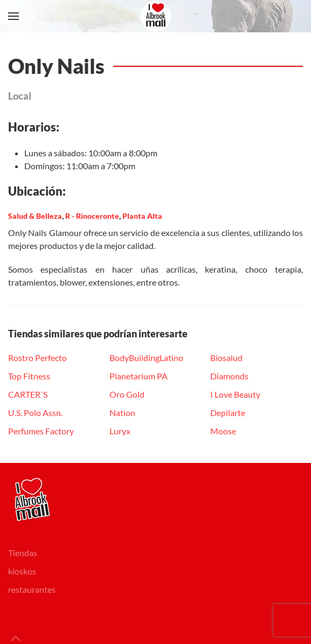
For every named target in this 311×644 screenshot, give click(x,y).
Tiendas (23, 553)
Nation (122, 413)
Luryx (120, 431)
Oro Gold (127, 394)
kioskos (22, 571)
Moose (223, 431)
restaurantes (32, 589)
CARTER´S (28, 394)
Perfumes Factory (41, 431)
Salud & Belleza (35, 216)
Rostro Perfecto (37, 358)
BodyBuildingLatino (146, 358)
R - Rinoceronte (92, 216)
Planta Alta (142, 216)
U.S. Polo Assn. (35, 413)
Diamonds (229, 376)
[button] (13, 16)
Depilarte (228, 413)
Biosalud (226, 358)
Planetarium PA (139, 376)
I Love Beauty (235, 394)
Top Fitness (29, 376)
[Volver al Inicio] (156, 16)
